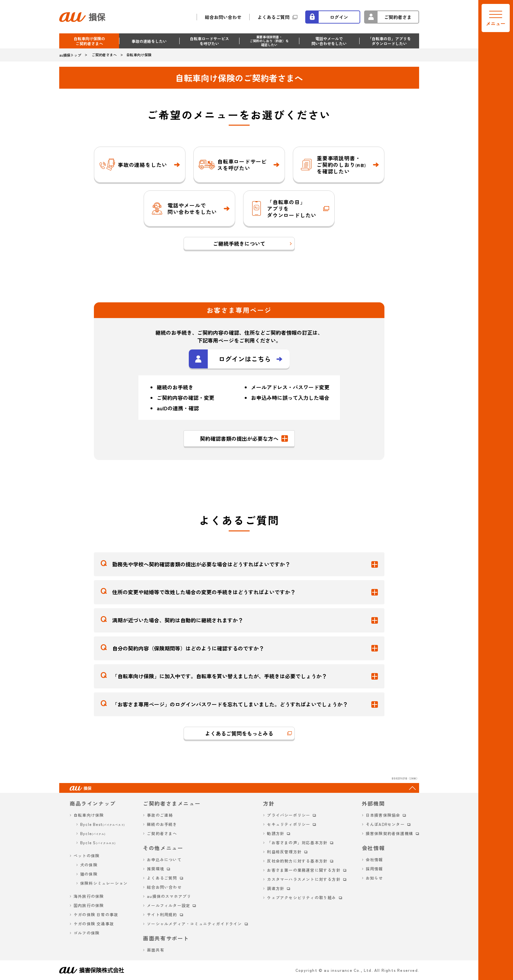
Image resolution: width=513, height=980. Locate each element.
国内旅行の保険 (89, 905)
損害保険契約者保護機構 (389, 833)
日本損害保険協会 (383, 815)
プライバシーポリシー (289, 815)
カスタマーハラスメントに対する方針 (304, 879)
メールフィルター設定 (168, 905)
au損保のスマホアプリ (169, 896)
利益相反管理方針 (284, 852)
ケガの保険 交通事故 (94, 924)
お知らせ (374, 878)
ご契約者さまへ (162, 833)
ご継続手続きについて (239, 243)
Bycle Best (103, 824)
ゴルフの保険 (87, 933)
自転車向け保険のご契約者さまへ (89, 41)
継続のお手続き (162, 824)
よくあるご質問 (274, 17)
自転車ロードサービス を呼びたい (209, 41)
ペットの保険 (87, 855)
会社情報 (374, 859)
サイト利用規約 (162, 914)
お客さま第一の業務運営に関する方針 (304, 870)
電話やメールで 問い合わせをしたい (329, 41)
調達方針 (276, 888)
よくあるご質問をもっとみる (239, 733)
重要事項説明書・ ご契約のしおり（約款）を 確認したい (269, 41)
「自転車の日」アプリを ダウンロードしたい (389, 41)
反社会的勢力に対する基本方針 (297, 861)
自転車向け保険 (89, 815)
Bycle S (98, 842)
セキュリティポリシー (289, 824)
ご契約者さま (398, 17)
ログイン (339, 17)
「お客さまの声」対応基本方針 (297, 842)
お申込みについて (164, 859)
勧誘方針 (276, 833)
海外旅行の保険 (89, 896)
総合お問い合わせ (223, 17)
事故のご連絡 (160, 815)
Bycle (93, 833)
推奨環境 (156, 869)
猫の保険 (89, 874)
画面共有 (156, 950)
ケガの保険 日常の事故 (96, 914)
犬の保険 (89, 865)
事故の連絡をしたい (149, 41)
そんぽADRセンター (385, 824)
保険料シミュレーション (104, 883)
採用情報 (374, 869)
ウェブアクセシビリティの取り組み (301, 897)
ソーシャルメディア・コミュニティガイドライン (194, 924)
